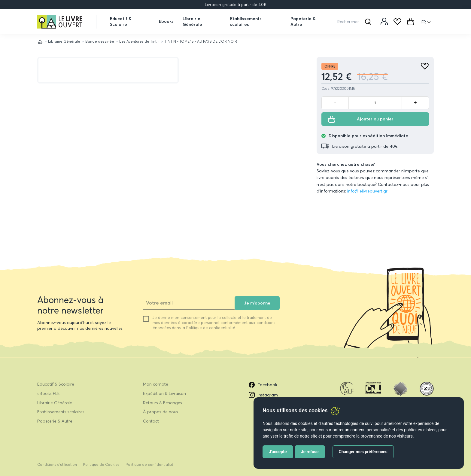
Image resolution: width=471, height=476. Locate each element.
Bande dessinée (100, 41)
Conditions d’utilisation (57, 464)
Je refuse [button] (310, 452)
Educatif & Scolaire (121, 21)
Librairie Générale (192, 21)
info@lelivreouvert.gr (367, 191)
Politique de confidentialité (149, 464)
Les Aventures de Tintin (139, 41)
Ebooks (166, 21)
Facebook (263, 385)
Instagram (263, 395)
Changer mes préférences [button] (363, 452)
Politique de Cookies (101, 464)
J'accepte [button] (278, 452)
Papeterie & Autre (303, 21)
